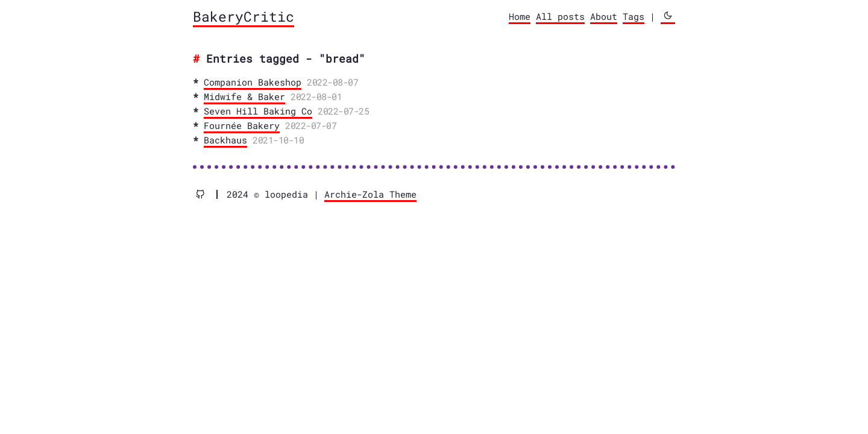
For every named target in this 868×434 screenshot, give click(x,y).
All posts (560, 16)
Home (520, 16)
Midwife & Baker (244, 96)
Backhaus (225, 140)
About (604, 16)
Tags (634, 16)
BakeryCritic (244, 16)
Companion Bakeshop (253, 82)
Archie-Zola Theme (370, 194)
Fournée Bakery (242, 125)
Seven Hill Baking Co (258, 111)
